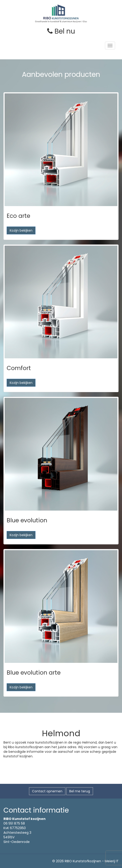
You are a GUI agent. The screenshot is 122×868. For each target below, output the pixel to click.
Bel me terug (80, 791)
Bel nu (61, 31)
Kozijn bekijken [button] (21, 230)
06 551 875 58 (14, 823)
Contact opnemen (47, 791)
